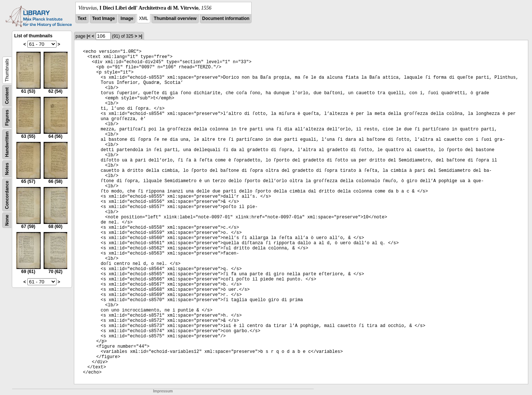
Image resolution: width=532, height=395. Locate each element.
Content (7, 96)
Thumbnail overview (175, 18)
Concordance (7, 195)
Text (82, 18)
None (7, 220)
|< (89, 36)
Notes (7, 169)
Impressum (163, 391)
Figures (7, 118)
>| (140, 36)
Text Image (103, 18)
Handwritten (7, 144)
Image (127, 18)
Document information (226, 18)
